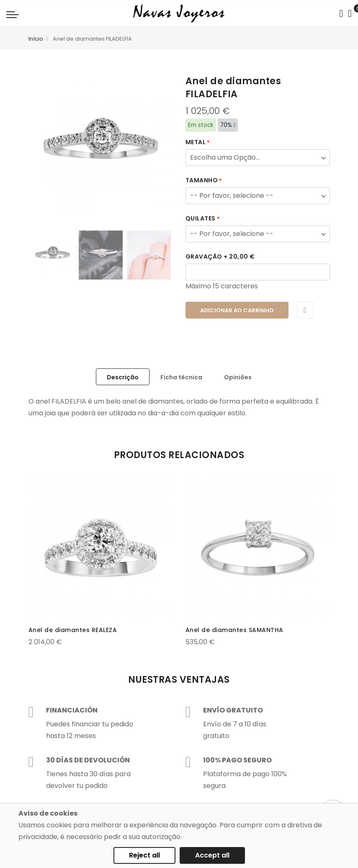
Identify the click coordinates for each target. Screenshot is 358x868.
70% (228, 125)
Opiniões (238, 377)
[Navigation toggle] (13, 14)
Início (36, 39)
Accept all (212, 855)
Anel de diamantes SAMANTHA (234, 630)
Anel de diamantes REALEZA (73, 630)
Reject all (144, 855)
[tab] (123, 377)
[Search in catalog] (341, 13)
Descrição (123, 377)
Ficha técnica (181, 377)
